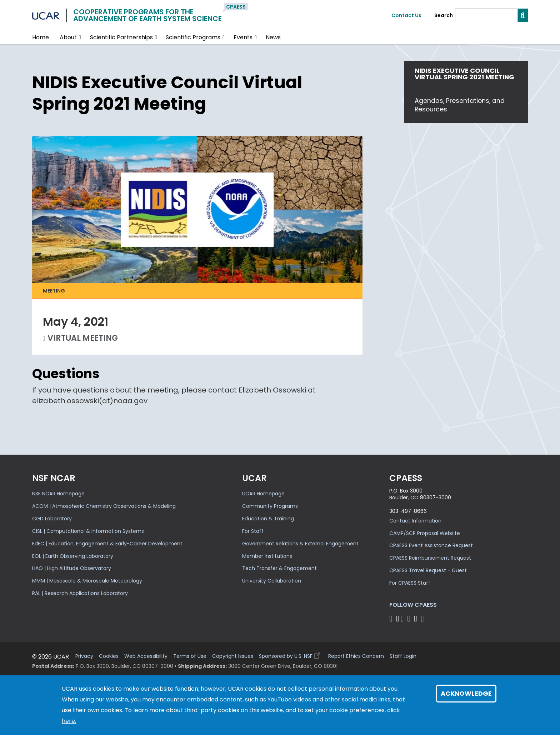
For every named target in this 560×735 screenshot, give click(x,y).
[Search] (486, 15)
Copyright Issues (233, 656)
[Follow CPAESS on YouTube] (423, 618)
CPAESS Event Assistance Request (431, 545)
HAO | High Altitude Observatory (72, 568)
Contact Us (406, 15)
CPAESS (236, 7)
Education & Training (268, 519)
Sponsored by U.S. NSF (291, 654)
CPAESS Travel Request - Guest (428, 570)
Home (41, 37)
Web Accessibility (146, 656)
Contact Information (415, 521)
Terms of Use (190, 656)
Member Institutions (267, 556)
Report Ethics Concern (356, 656)
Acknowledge (466, 693)
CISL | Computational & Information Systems (88, 531)
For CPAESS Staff (410, 583)
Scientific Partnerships (121, 37)
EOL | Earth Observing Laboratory (73, 556)
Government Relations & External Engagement (300, 544)
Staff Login (403, 656)
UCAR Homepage (263, 494)
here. (69, 721)
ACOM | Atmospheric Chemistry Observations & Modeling (104, 506)
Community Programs (270, 506)
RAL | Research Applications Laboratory (80, 593)
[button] (80, 37)
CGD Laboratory (52, 519)
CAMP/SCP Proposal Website (425, 533)
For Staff (253, 531)
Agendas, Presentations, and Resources (460, 105)
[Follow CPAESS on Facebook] (392, 618)
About (68, 37)
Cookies (109, 656)
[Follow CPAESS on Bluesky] (398, 618)
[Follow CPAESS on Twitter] (403, 618)
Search (444, 16)
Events (243, 37)
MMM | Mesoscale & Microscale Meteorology (87, 581)
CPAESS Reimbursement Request (430, 558)
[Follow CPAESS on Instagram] (417, 618)
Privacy (84, 656)
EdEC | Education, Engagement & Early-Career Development (107, 544)
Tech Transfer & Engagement (279, 568)
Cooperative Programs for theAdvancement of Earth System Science (147, 15)
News (273, 37)
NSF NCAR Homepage (58, 494)
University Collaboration (272, 581)
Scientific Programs (193, 37)
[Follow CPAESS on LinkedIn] (410, 618)
